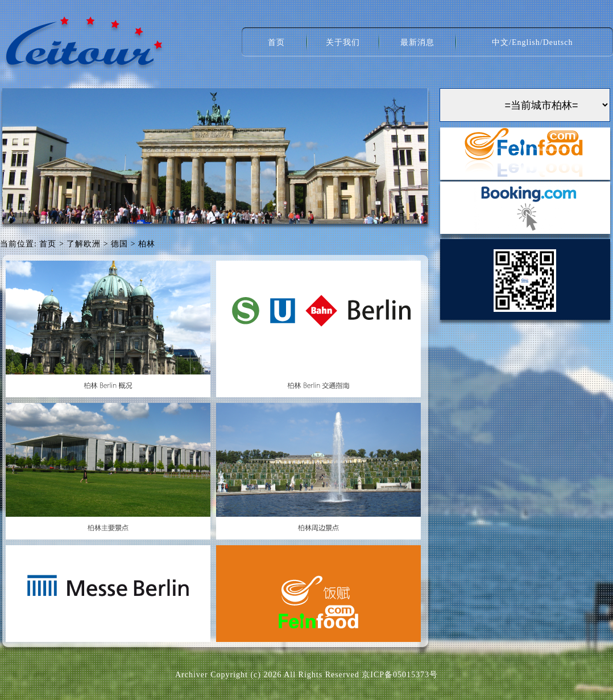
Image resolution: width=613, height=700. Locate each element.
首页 (276, 42)
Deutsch (558, 42)
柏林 (147, 244)
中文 (500, 42)
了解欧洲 (84, 244)
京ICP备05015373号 (400, 675)
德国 (119, 244)
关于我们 (343, 42)
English (526, 42)
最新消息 (417, 42)
